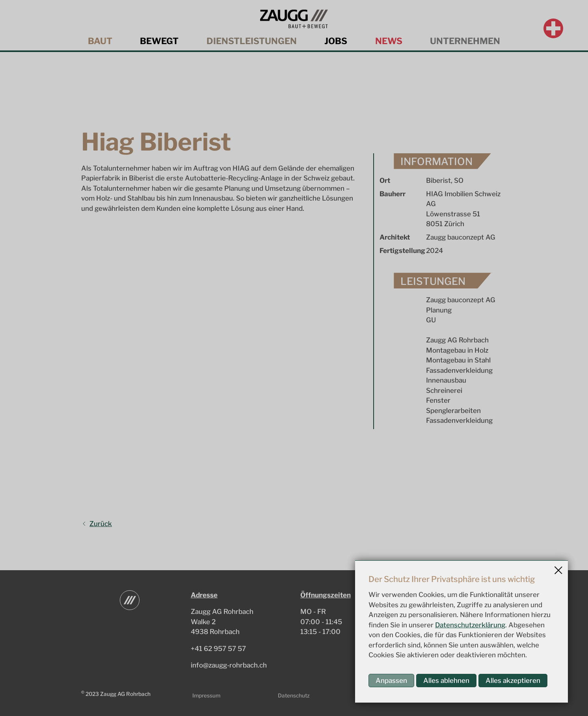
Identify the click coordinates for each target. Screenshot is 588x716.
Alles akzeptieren (513, 681)
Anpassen (391, 681)
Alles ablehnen (446, 681)
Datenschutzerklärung (470, 625)
